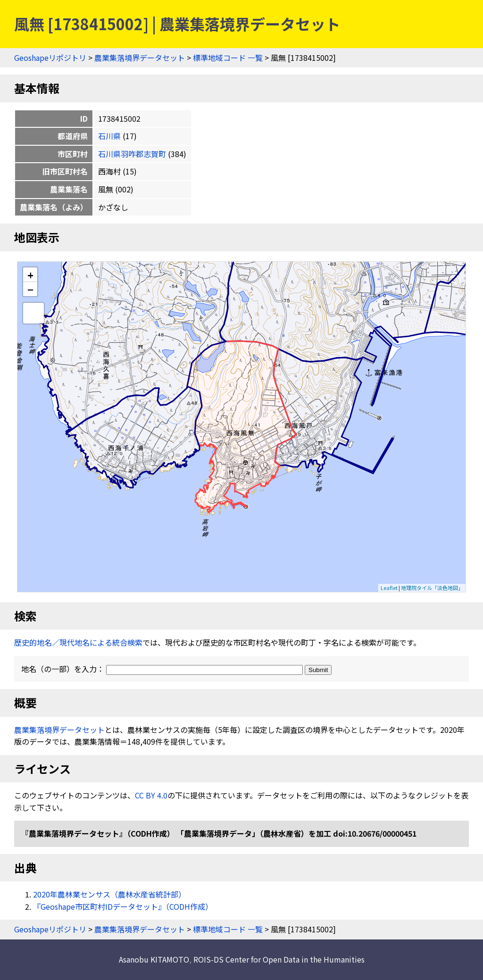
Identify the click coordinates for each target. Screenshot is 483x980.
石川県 (109, 136)
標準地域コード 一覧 (228, 58)
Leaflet (389, 588)
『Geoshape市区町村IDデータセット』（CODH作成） (123, 906)
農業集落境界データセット (140, 58)
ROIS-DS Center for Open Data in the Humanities (279, 959)
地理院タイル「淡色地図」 (432, 588)
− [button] (30, 289)
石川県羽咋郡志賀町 (132, 154)
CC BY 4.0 (151, 795)
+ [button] (30, 275)
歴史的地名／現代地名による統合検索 (78, 642)
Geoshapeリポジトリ (50, 58)
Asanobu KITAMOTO (154, 959)
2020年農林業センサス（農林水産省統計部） (109, 894)
